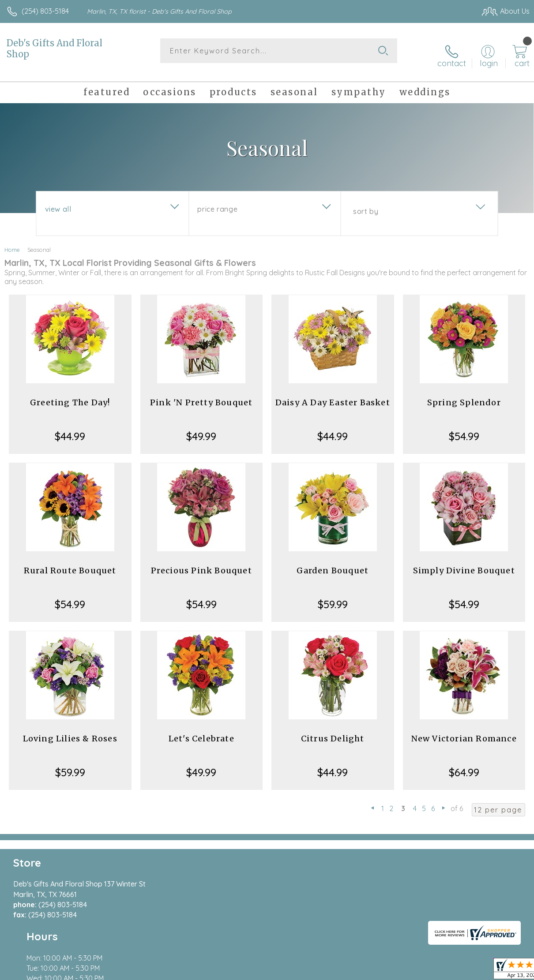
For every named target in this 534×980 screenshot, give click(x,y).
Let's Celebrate (201, 731)
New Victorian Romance (464, 731)
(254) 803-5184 (45, 11)
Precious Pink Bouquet (201, 563)
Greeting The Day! (70, 395)
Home (12, 242)
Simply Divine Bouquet (464, 563)
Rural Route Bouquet (70, 563)
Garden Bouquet (333, 563)
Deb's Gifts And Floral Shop (55, 49)
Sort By (366, 203)
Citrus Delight (333, 731)
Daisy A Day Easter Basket (333, 395)
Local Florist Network (443, 971)
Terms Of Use (327, 971)
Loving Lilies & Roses (70, 731)
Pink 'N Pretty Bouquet (201, 395)
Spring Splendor (464, 395)
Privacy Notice (380, 971)
